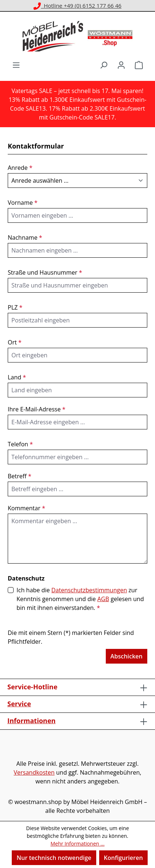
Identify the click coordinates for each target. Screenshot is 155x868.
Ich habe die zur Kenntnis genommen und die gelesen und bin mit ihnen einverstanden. (80, 599)
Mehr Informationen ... (77, 844)
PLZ (15, 307)
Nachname (25, 237)
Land (17, 377)
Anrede (20, 168)
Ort (15, 342)
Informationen (31, 721)
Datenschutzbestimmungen (89, 590)
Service (19, 704)
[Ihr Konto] (121, 65)
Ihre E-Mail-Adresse (37, 409)
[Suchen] (104, 65)
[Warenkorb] (139, 65)
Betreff (19, 476)
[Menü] (16, 65)
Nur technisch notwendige (54, 858)
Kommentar (26, 508)
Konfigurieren (123, 858)
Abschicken (127, 656)
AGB (103, 599)
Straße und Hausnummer (45, 272)
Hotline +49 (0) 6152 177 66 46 (77, 6)
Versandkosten (34, 772)
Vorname (23, 203)
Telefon (20, 444)
